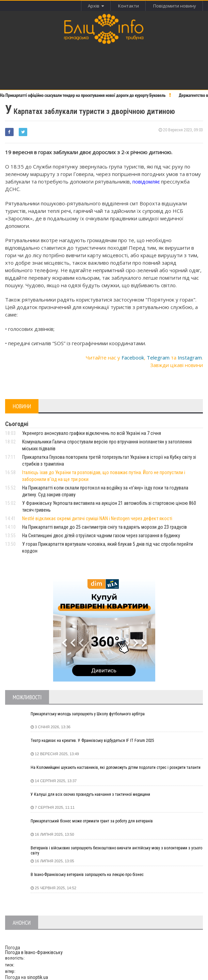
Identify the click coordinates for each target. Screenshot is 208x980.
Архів (96, 6)
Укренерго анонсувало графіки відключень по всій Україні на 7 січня (92, 433)
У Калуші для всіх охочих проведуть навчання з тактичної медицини (90, 794)
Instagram (190, 357)
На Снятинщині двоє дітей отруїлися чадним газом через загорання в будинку (101, 536)
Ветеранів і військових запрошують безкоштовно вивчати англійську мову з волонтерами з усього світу (116, 851)
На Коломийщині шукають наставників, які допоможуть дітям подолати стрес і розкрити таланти (116, 767)
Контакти (129, 6)
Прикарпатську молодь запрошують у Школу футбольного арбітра (88, 714)
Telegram (158, 357)
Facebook (133, 357)
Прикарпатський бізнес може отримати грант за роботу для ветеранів (92, 821)
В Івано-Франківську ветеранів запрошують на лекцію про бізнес (87, 875)
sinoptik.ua (37, 977)
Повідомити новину (175, 6)
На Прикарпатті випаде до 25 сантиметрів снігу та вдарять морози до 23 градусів (105, 527)
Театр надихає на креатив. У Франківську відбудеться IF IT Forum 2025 (92, 741)
